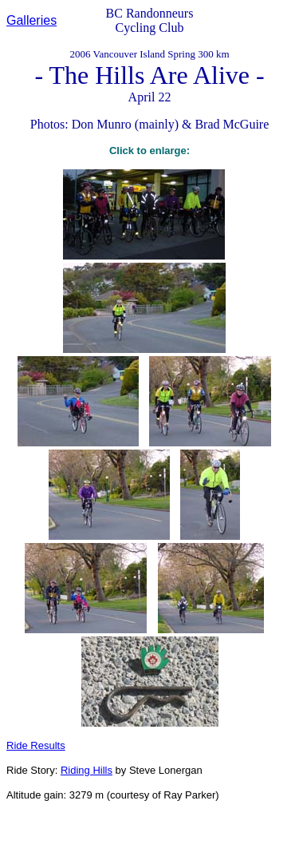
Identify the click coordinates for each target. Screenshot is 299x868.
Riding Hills (87, 770)
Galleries (31, 20)
